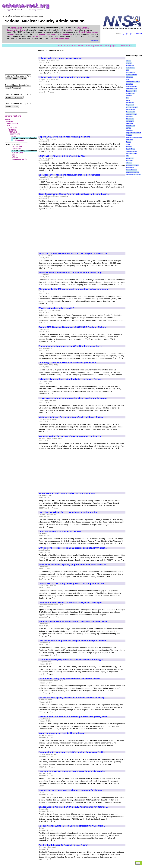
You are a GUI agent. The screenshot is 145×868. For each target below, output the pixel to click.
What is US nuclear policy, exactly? (56, 308)
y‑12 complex (19, 140)
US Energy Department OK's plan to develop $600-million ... (68, 363)
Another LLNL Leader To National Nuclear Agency (64, 845)
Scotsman (129, 147)
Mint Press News (132, 114)
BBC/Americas (131, 72)
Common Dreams (132, 86)
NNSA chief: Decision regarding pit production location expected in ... (74, 565)
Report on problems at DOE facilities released (62, 733)
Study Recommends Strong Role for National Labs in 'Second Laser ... (74, 194)
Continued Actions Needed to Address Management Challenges (70, 603)
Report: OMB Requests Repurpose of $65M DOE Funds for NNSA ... (73, 327)
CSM (128, 79)
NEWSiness (130, 119)
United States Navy (60, 38)
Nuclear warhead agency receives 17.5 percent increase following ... (73, 698)
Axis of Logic (130, 68)
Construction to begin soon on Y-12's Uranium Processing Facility (72, 752)
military (70, 30)
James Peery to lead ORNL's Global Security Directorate (67, 493)
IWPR (128, 100)
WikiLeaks (129, 161)
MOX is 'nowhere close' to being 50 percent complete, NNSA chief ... (73, 548)
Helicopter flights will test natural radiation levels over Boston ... (71, 379)
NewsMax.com (131, 126)
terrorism (37, 36)
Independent (130, 103)
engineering (67, 34)
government (13, 128)
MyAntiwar (129, 117)
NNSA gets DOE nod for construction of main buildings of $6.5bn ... (73, 417)
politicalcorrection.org (133, 172)
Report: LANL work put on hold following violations (65, 137)
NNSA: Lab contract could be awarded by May (62, 156)
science (42, 34)
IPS (127, 98)
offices (15, 155)
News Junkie (130, 121)
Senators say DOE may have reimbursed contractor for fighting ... (72, 790)
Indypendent (130, 105)
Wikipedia (94, 41)
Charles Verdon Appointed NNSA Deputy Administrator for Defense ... (73, 807)
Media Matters (131, 110)
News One (130, 124)
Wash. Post (130, 158)
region (8, 119)
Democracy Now (131, 91)
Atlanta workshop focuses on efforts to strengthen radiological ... (71, 436)
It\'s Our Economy (132, 107)
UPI (127, 156)
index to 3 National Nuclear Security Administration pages (87, 45)
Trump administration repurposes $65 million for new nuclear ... (70, 346)
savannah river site (20, 159)
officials (15, 157)
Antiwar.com (130, 66)
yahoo (133, 34)
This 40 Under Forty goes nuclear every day (61, 58)
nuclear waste (18, 153)
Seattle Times (131, 149)
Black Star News (132, 75)
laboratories (17, 149)
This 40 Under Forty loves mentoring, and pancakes (65, 77)
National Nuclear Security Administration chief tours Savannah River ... (74, 622)
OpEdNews (130, 130)
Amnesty (129, 63)
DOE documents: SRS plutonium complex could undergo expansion (73, 641)
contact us (126, 45)
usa (9, 125)
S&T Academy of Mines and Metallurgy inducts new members (69, 175)
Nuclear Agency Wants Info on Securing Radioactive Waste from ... (72, 826)
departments (15, 134)
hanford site (17, 146)
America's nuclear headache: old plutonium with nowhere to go (70, 273)
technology (52, 34)
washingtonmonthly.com (134, 175)
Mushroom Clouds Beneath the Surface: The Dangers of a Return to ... (74, 253)
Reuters (129, 142)
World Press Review (133, 165)
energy (13, 136)
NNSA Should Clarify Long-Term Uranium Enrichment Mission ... (71, 679)
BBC (128, 70)
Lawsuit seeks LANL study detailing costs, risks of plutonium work (72, 583)
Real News (130, 140)
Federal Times (131, 93)
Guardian (129, 96)
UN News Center (132, 154)
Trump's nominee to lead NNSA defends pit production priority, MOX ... (74, 717)
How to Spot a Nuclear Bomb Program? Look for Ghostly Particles (72, 771)
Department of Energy (16, 30)
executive (13, 132)
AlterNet (129, 61)
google (126, 34)
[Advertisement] (62, 113)
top (138, 863)
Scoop (128, 144)
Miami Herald (130, 112)
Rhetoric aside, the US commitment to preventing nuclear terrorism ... (74, 289)
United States (16, 28)
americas (10, 121)
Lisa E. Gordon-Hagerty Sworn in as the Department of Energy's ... (72, 660)
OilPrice (129, 128)
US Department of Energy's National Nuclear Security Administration (73, 398)
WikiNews (129, 163)
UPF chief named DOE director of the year (60, 531)
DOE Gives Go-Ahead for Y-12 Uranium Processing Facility (68, 512)
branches (12, 130)
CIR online (130, 77)
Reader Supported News (134, 137)
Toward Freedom (132, 151)
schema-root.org (13, 116)
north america (12, 123)
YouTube (139, 34)
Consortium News (132, 89)
